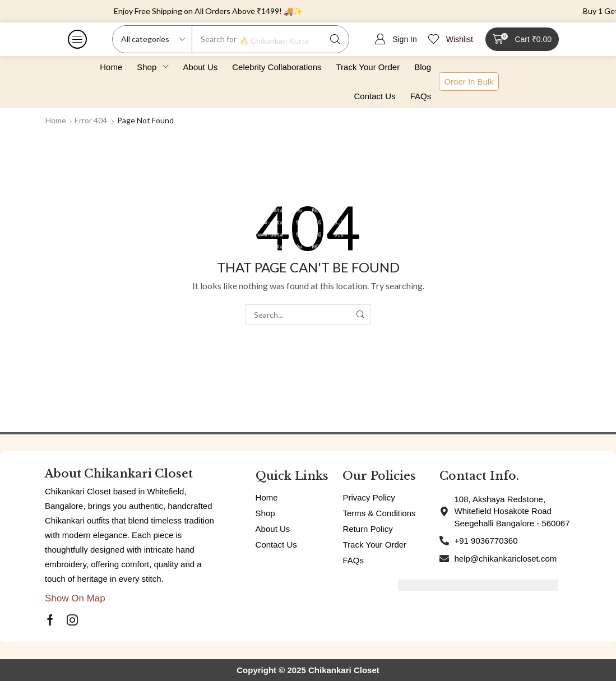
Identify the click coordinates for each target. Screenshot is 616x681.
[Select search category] (152, 39)
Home (56, 120)
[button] (77, 39)
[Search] (335, 39)
